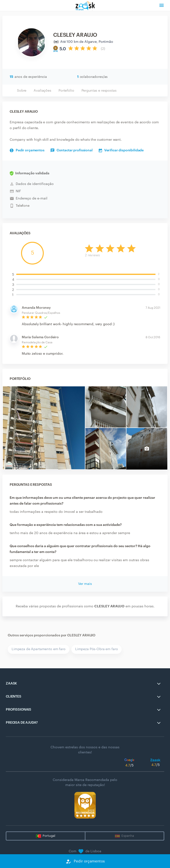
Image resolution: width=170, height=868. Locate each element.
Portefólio (66, 91)
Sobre (22, 91)
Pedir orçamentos (27, 150)
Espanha (128, 836)
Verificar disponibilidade (121, 150)
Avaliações (42, 91)
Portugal (49, 836)
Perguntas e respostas (99, 91)
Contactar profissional (72, 150)
